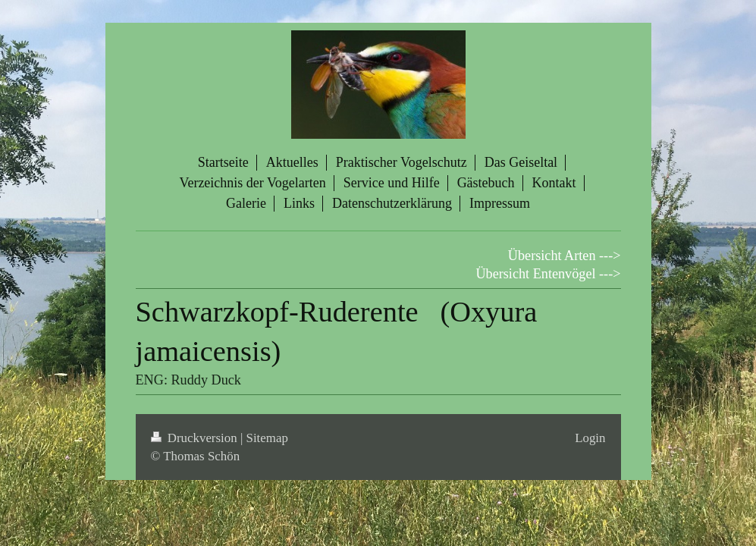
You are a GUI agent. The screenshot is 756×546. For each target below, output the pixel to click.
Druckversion (196, 438)
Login (590, 438)
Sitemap (267, 438)
